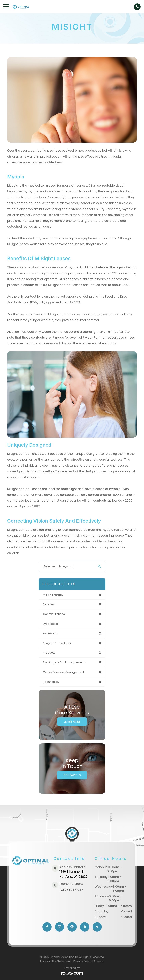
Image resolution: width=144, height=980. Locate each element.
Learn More (72, 722)
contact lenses (54, 614)
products (49, 653)
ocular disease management (64, 672)
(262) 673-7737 (71, 890)
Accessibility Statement (55, 961)
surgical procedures (57, 643)
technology (51, 682)
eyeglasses (51, 624)
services (49, 604)
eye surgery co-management (64, 662)
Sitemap (99, 961)
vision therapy (53, 595)
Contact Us (72, 775)
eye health (50, 633)
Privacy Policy (82, 961)
